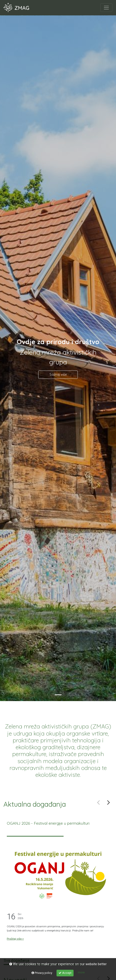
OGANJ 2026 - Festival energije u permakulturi (48, 823)
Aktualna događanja (35, 804)
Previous (98, 802)
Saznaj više (58, 374)
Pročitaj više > (15, 939)
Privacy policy (42, 973)
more (81, 972)
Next (109, 802)
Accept (65, 973)
